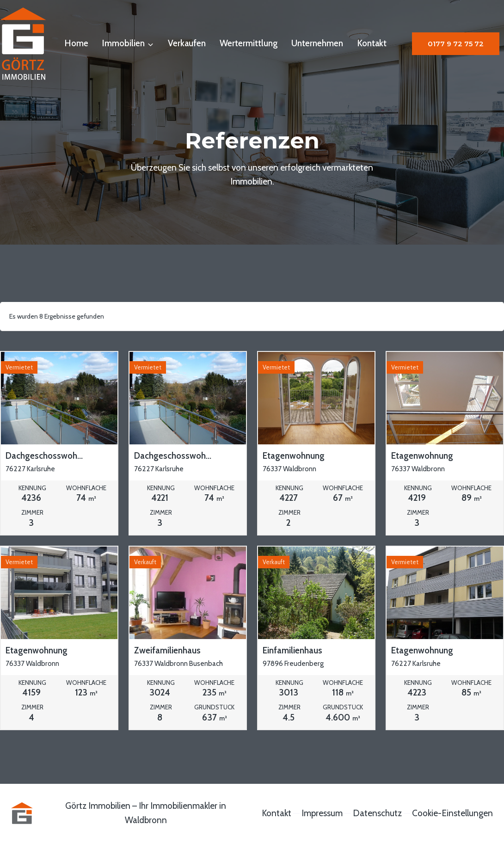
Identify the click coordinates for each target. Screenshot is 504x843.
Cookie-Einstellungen (452, 813)
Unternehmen (317, 43)
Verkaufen (187, 43)
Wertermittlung (249, 43)
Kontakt (372, 43)
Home (77, 43)
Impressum (322, 813)
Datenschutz (377, 813)
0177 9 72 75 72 (456, 44)
